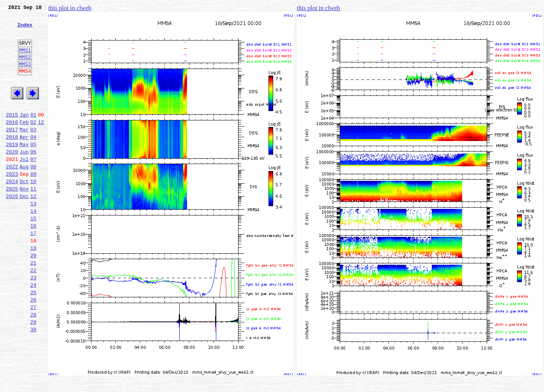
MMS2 (25, 67)
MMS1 (25, 59)
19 (34, 288)
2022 (12, 193)
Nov (24, 219)
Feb (24, 142)
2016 (12, 142)
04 (34, 159)
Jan (24, 133)
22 (34, 313)
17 (34, 270)
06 (34, 176)
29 (34, 373)
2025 (12, 219)
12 (41, 142)
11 (34, 219)
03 (34, 150)
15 (34, 253)
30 (34, 382)
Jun (24, 176)
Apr (24, 159)
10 (34, 210)
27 (34, 356)
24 (34, 330)
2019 (12, 168)
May (24, 168)
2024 (12, 210)
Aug (24, 193)
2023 (12, 202)
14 (34, 245)
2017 (12, 150)
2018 (12, 159)
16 (34, 262)
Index (25, 29)
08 (34, 193)
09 (34, 202)
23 (34, 322)
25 (34, 339)
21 (34, 305)
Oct (24, 210)
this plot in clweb (70, 8)
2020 (12, 176)
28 (34, 365)
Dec (24, 228)
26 (34, 348)
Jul (24, 185)
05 (34, 168)
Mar (24, 150)
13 (34, 236)
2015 (12, 133)
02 (34, 142)
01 (34, 133)
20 (34, 296)
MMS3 (25, 76)
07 (34, 185)
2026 (12, 228)
